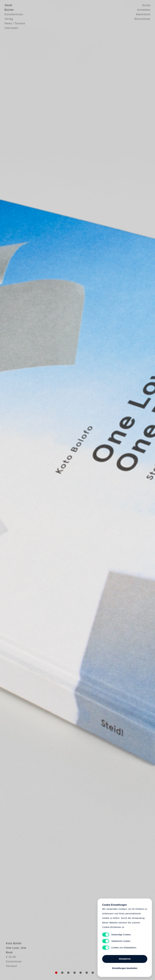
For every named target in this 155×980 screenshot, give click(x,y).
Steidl (8, 5)
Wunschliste (142, 19)
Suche (146, 5)
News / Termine (15, 23)
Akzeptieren (125, 959)
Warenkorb (143, 14)
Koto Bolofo (12, 960)
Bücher (9, 10)
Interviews (11, 28)
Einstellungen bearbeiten (125, 968)
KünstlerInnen (14, 14)
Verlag (9, 19)
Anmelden (144, 10)
